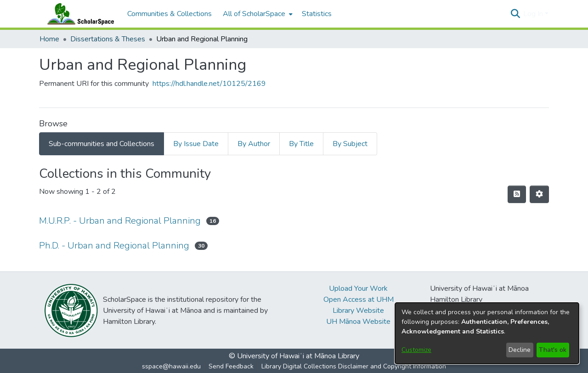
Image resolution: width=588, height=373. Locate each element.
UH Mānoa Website (358, 322)
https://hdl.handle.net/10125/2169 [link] (209, 84)
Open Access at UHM (359, 300)
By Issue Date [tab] (196, 144)
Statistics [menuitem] (317, 14)
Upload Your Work (358, 288)
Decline (520, 350)
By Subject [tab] (350, 144)
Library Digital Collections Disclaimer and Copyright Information (354, 366)
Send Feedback (231, 366)
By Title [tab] (301, 144)
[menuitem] (257, 14)
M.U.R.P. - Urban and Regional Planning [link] (120, 221)
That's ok (553, 350)
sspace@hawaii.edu (171, 366)
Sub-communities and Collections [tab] (102, 144)
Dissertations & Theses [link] (108, 39)
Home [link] (49, 39)
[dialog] (487, 333)
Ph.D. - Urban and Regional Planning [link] (114, 246)
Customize (416, 350)
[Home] (79, 14)
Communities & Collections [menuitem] (170, 14)
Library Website (358, 311)
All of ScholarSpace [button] (254, 14)
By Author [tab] (254, 144)
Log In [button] (534, 14)
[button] (515, 14)
